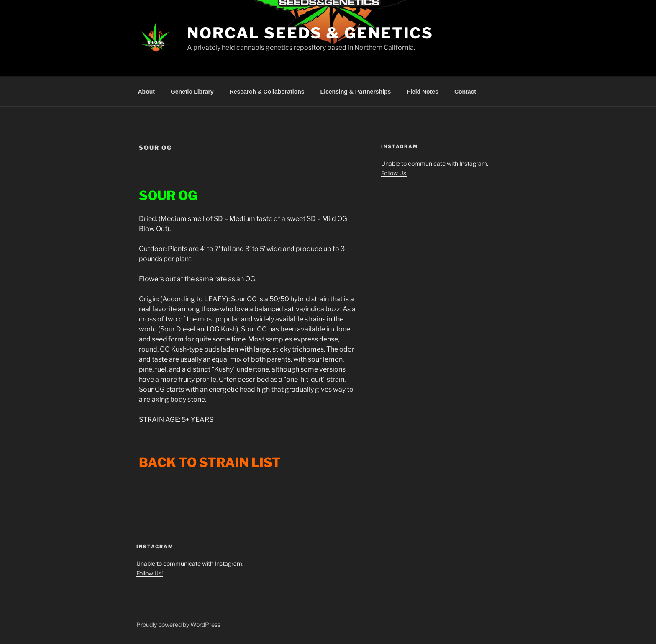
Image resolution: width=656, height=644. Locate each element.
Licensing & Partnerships (356, 92)
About (146, 92)
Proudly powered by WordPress (178, 625)
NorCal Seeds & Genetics (310, 33)
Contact (465, 92)
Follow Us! (394, 173)
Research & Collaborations (267, 92)
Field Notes (422, 92)
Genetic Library (192, 92)
